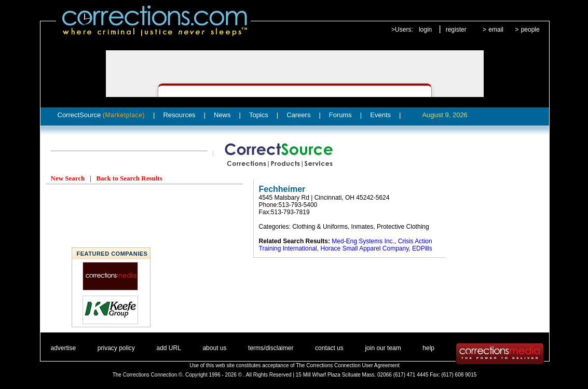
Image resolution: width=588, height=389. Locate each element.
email (496, 30)
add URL (168, 348)
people (530, 30)
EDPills (422, 248)
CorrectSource (101, 115)
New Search (68, 178)
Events (380, 115)
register (456, 30)
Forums (340, 115)
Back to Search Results (129, 178)
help (428, 348)
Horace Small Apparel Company (364, 248)
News (222, 115)
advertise (64, 348)
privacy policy (116, 348)
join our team (383, 348)
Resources (179, 115)
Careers (298, 115)
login (425, 30)
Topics (259, 115)
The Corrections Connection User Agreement (348, 365)
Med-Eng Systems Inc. (363, 241)
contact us (329, 348)
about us (214, 348)
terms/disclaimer (271, 348)
